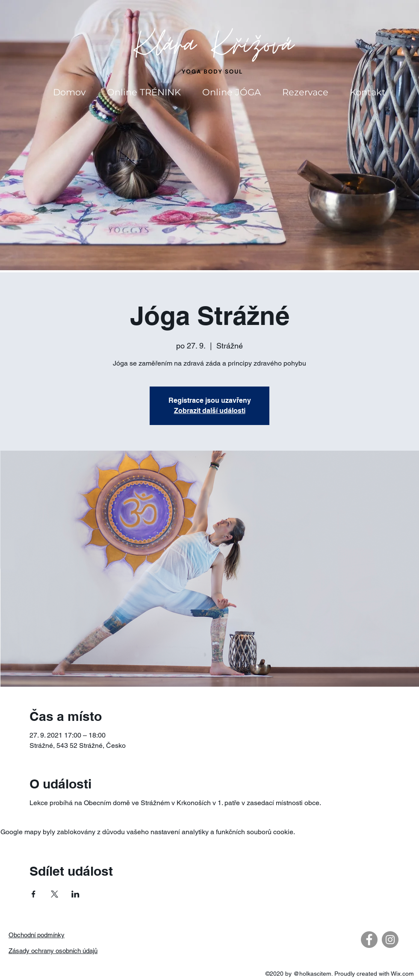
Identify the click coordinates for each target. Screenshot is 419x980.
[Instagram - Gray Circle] (390, 940)
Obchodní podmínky (37, 935)
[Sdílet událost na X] (55, 894)
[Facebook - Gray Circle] (369, 940)
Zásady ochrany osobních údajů (53, 951)
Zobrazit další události (210, 411)
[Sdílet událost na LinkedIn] (75, 894)
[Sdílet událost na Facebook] (34, 894)
